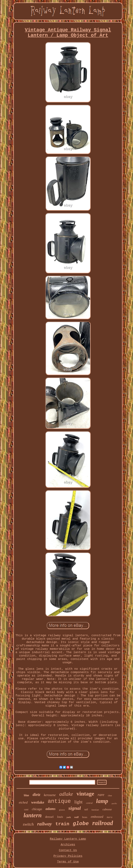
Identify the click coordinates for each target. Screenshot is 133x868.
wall (76, 817)
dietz (36, 795)
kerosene (50, 795)
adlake (66, 794)
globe (81, 824)
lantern (33, 815)
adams (51, 809)
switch (28, 824)
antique (59, 801)
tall (86, 809)
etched (23, 802)
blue (27, 795)
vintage (85, 794)
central (89, 803)
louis (60, 817)
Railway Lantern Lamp (68, 839)
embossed (97, 817)
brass (85, 817)
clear (110, 796)
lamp (102, 801)
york (69, 817)
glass (62, 810)
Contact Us (68, 850)
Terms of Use (68, 862)
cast (26, 809)
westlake (38, 802)
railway (45, 824)
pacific (114, 803)
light (78, 802)
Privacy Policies (68, 856)
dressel (49, 817)
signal (75, 808)
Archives (68, 845)
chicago (37, 809)
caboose (107, 809)
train (62, 824)
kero (110, 817)
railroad (103, 823)
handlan (95, 810)
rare (101, 795)
